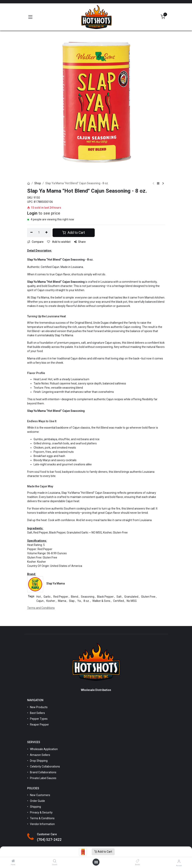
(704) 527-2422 (49, 840)
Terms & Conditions (42, 818)
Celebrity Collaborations (45, 766)
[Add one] (46, 233)
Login (32, 213)
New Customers (40, 795)
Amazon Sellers (40, 755)
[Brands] (138, 861)
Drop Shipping (39, 761)
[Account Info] (179, 861)
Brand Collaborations (43, 772)
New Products (39, 707)
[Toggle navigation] (30, 17)
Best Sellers (37, 713)
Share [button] (80, 242)
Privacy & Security (41, 812)
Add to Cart (103, 852)
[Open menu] (96, 862)
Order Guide (37, 801)
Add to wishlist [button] (59, 242)
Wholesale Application (44, 749)
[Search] (55, 861)
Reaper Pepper (39, 725)
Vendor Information (42, 824)
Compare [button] (35, 242)
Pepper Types (39, 719)
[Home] (13, 861)
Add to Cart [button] (74, 233)
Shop (38, 183)
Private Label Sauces (43, 778)
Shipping (35, 807)
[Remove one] (32, 233)
